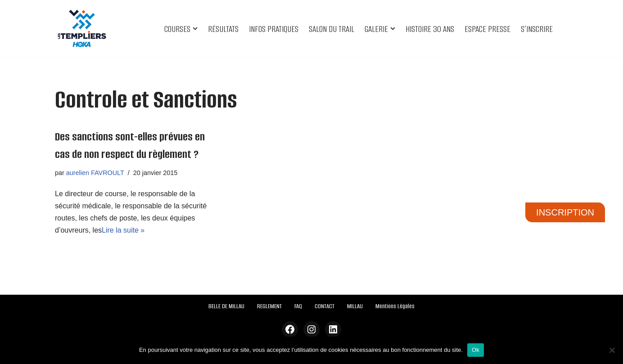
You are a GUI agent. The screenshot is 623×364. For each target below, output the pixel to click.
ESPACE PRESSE (488, 29)
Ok (476, 350)
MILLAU (355, 306)
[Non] (612, 350)
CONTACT (325, 306)
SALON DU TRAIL (332, 29)
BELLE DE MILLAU (226, 306)
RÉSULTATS (223, 29)
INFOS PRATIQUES (274, 29)
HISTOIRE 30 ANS (430, 29)
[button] (195, 29)
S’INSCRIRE (537, 29)
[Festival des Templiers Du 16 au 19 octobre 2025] (82, 29)
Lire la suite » (123, 230)
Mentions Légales (395, 306)
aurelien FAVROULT (95, 173)
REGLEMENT (269, 306)
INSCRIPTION (565, 212)
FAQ (298, 306)
